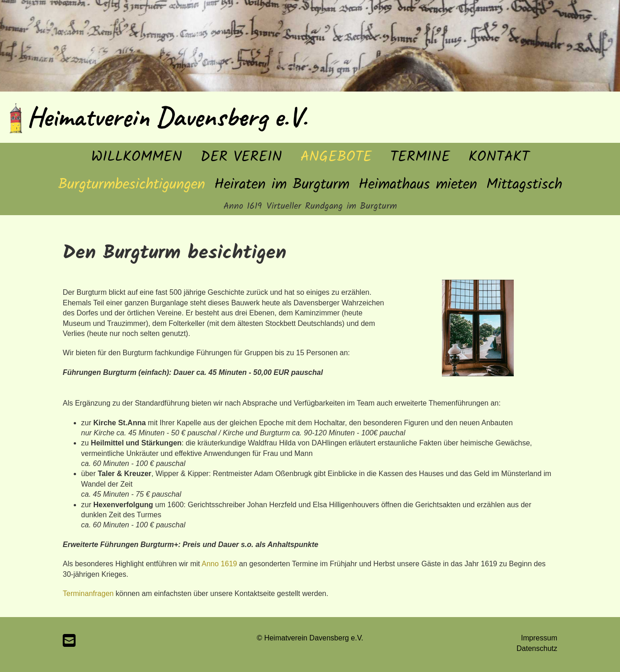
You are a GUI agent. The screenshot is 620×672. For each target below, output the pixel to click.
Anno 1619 (243, 206)
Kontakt (499, 157)
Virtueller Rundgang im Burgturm (332, 206)
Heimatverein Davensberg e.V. (167, 117)
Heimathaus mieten (418, 185)
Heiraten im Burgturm (282, 185)
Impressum (539, 638)
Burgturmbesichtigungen (132, 185)
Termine (420, 157)
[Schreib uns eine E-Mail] (69, 641)
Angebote (336, 157)
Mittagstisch (524, 185)
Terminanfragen (88, 593)
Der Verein (241, 157)
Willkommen (137, 157)
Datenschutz (537, 648)
